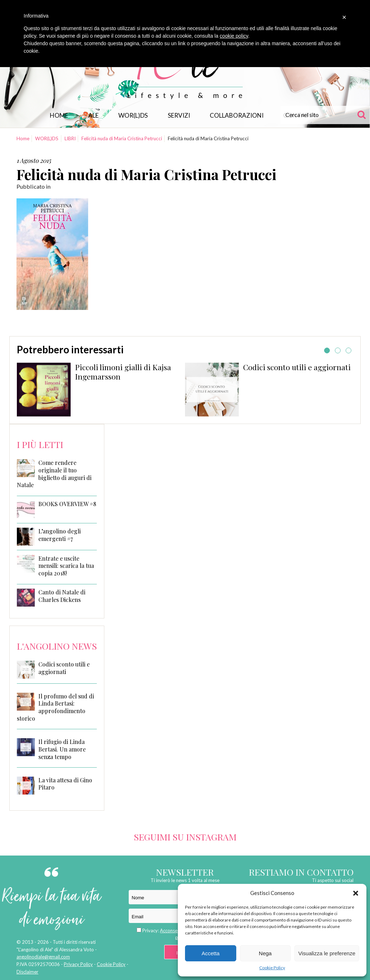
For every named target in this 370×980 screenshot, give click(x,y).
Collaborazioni (237, 115)
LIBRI (70, 138)
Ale (93, 115)
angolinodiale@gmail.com (43, 957)
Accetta (210, 953)
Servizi (179, 115)
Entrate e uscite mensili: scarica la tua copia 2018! (66, 566)
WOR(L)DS (133, 115)
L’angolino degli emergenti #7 (60, 535)
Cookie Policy (272, 968)
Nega (265, 953)
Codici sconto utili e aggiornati (297, 367)
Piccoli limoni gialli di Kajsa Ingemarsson (123, 372)
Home (59, 115)
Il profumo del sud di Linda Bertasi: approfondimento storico (55, 707)
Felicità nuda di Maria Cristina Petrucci (122, 138)
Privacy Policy (78, 964)
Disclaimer (27, 972)
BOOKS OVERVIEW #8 (67, 504)
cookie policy (234, 36)
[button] (356, 893)
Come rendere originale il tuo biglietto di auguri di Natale (54, 474)
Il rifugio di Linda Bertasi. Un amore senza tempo (62, 749)
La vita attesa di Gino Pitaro (65, 784)
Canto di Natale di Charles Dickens (62, 596)
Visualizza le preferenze (327, 953)
